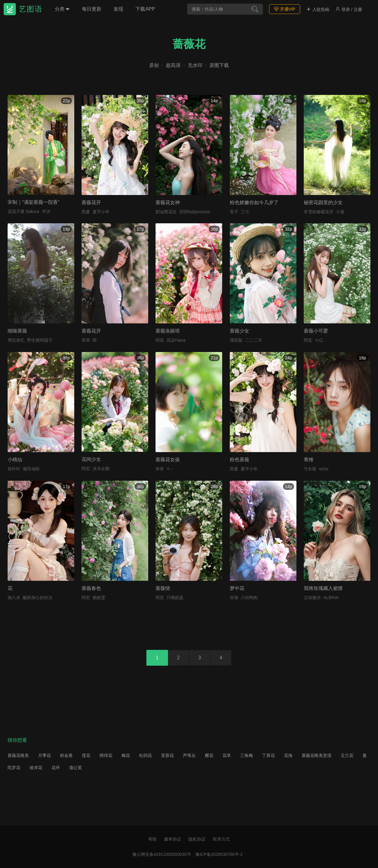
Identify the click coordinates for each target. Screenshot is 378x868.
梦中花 (237, 588)
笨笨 (86, 340)
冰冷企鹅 (101, 469)
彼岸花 (36, 768)
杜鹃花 (145, 755)
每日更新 (92, 9)
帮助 (152, 839)
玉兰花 (347, 755)
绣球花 (106, 755)
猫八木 (14, 598)
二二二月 (254, 340)
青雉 (309, 460)
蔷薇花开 (91, 202)
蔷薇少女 (240, 331)
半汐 (46, 211)
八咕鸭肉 (249, 598)
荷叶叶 (14, 469)
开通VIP (285, 9)
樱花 (209, 755)
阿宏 (160, 340)
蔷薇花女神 (168, 202)
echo (324, 469)
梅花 (126, 755)
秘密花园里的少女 (323, 202)
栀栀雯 (99, 598)
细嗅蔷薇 (17, 331)
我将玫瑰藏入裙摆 (323, 588)
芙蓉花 (167, 755)
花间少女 (91, 459)
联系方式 (221, 839)
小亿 (319, 340)
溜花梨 (236, 340)
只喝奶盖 (175, 598)
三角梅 (247, 755)
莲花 (86, 755)
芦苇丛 (189, 755)
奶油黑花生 (166, 212)
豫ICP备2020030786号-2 (219, 854)
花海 (288, 755)
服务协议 (173, 839)
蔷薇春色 (91, 588)
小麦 (340, 212)
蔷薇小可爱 (316, 331)
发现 (118, 9)
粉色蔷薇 (240, 460)
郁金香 (66, 755)
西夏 (86, 212)
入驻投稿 (318, 9)
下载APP (145, 9)
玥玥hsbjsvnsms (195, 212)
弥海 (234, 598)
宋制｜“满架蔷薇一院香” (34, 202)
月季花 (44, 755)
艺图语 (31, 9)
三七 (245, 212)
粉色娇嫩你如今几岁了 (254, 202)
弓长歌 (310, 469)
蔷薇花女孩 (168, 460)
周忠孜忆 (16, 340)
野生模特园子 (40, 340)
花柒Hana (176, 340)
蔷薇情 (163, 588)
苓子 (234, 212)
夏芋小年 (101, 212)
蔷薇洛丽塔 (168, 331)
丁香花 (268, 755)
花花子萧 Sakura (23, 211)
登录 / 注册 (349, 9)
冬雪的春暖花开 (319, 212)
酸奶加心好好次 (38, 598)
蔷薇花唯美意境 (317, 755)
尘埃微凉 (312, 598)
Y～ (170, 469)
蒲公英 (75, 768)
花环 (56, 768)
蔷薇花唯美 (18, 755)
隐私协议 (197, 839)
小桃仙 (15, 460)
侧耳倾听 (31, 469)
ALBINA (331, 598)
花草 (227, 755)
